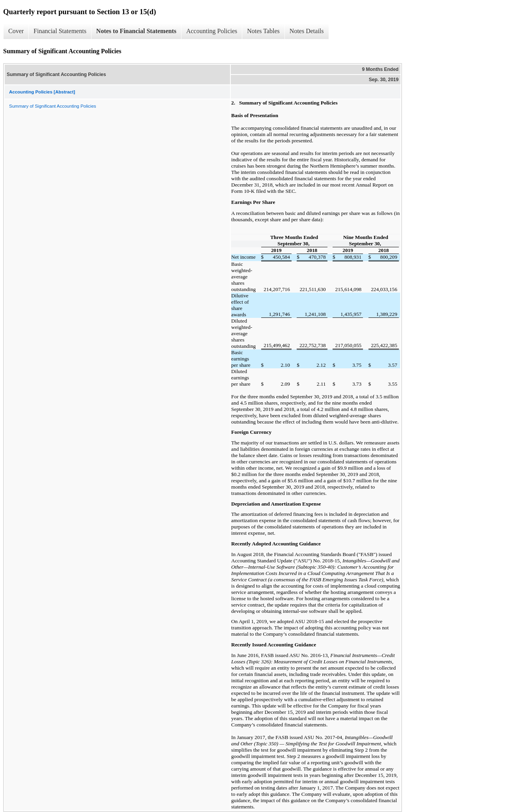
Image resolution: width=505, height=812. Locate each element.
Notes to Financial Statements (136, 31)
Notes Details (307, 31)
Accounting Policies (212, 31)
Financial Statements (60, 31)
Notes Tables (263, 31)
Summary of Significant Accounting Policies (53, 106)
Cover (16, 31)
